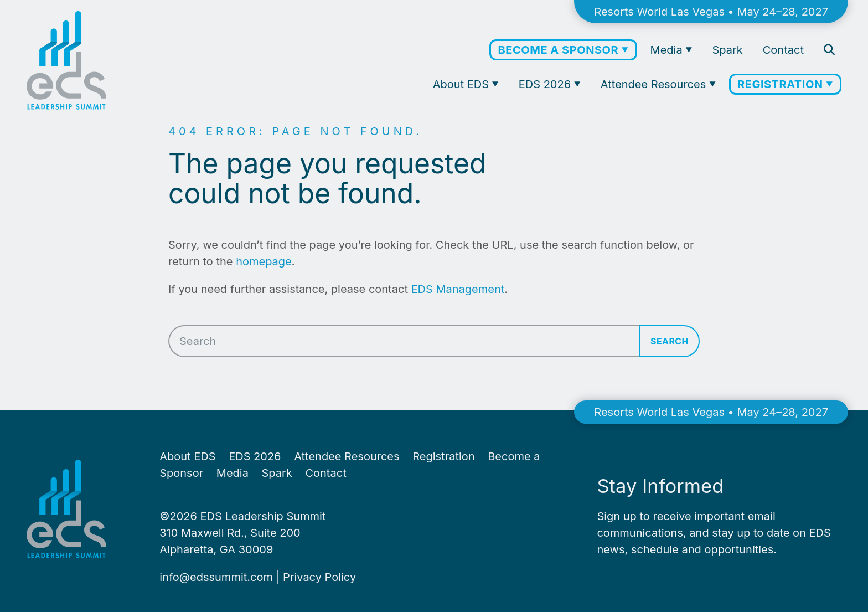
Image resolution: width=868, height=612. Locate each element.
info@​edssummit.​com (216, 577)
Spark (727, 50)
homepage (264, 261)
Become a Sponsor (559, 50)
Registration (782, 84)
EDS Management (458, 289)
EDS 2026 (546, 84)
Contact (783, 50)
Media (668, 50)
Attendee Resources (655, 84)
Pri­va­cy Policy (319, 577)
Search (670, 341)
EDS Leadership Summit (263, 516)
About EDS (463, 84)
